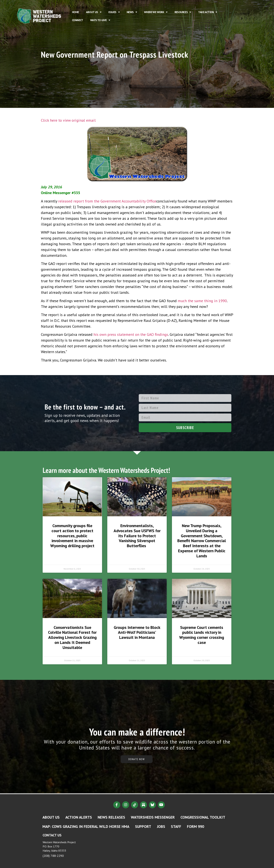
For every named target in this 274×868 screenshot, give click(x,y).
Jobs (161, 826)
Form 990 (196, 826)
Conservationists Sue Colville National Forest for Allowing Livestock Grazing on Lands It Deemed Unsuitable (72, 637)
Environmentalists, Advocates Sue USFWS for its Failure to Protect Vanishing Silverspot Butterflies (137, 536)
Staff (176, 826)
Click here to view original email (68, 120)
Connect (78, 20)
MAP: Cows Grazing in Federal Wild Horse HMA (86, 826)
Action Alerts (79, 817)
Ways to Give (100, 20)
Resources (183, 12)
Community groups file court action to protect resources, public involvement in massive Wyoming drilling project (72, 536)
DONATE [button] (247, 18)
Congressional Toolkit (203, 817)
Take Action (208, 12)
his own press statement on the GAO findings (131, 334)
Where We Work (156, 12)
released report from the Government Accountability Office (107, 201)
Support (143, 826)
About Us (94, 12)
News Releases (111, 817)
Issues (114, 12)
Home (75, 12)
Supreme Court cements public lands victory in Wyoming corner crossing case (202, 635)
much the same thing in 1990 (202, 301)
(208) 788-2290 (53, 856)
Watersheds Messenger (153, 817)
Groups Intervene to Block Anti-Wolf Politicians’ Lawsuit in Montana (137, 632)
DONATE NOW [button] (137, 759)
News (132, 12)
